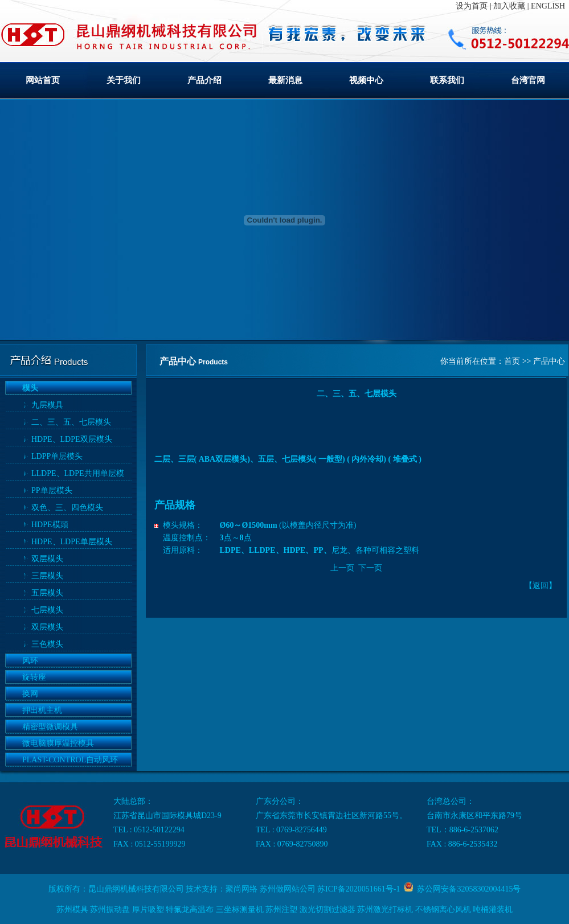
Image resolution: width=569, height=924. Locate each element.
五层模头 (47, 593)
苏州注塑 (281, 909)
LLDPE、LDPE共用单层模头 (78, 475)
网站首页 (43, 80)
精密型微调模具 (50, 727)
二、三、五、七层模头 (71, 422)
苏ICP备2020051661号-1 (359, 889)
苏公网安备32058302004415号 (467, 889)
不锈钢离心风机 (443, 909)
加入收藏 (509, 6)
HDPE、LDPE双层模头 (72, 439)
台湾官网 (528, 80)
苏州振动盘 (110, 909)
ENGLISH (548, 6)
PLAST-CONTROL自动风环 (70, 760)
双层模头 (47, 559)
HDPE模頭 (50, 525)
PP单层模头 (52, 490)
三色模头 (47, 644)
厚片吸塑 (148, 909)
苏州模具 (72, 909)
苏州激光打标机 (385, 909)
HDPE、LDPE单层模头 (72, 542)
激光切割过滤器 (328, 909)
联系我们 (447, 80)
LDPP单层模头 (57, 456)
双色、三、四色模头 (67, 508)
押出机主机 (42, 710)
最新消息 (285, 80)
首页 (512, 361)
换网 (30, 694)
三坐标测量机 (240, 909)
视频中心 (366, 80)
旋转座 (34, 677)
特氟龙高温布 (190, 909)
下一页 (370, 568)
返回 (541, 586)
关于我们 (124, 80)
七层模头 (47, 610)
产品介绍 (204, 80)
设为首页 (472, 6)
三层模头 (47, 576)
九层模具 (47, 405)
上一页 (342, 568)
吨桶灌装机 (493, 909)
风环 (30, 661)
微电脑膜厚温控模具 (58, 743)
